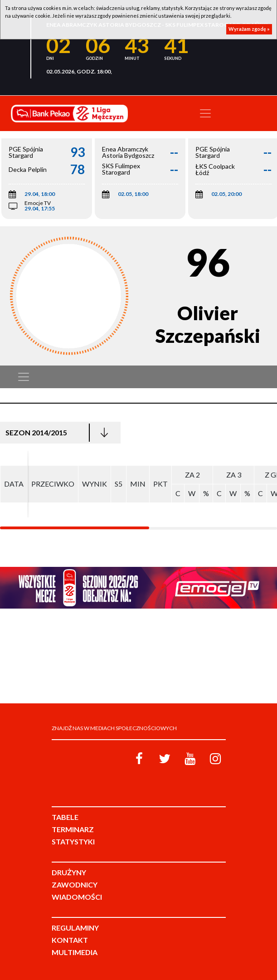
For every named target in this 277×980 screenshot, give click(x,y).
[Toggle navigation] (205, 113)
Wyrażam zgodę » (249, 29)
